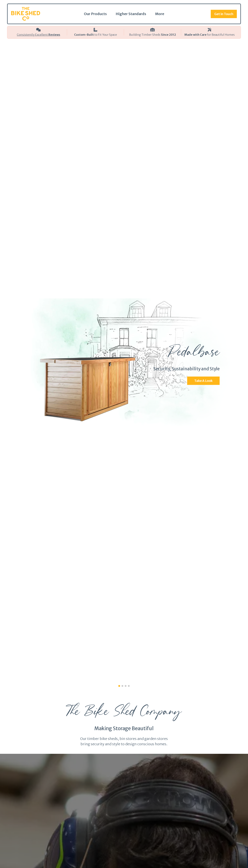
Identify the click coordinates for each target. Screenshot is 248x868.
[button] (119, 686)
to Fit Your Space (96, 35)
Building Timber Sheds (153, 35)
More (160, 14)
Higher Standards (131, 14)
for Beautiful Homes (210, 35)
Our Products (95, 14)
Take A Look (203, 381)
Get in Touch (224, 14)
